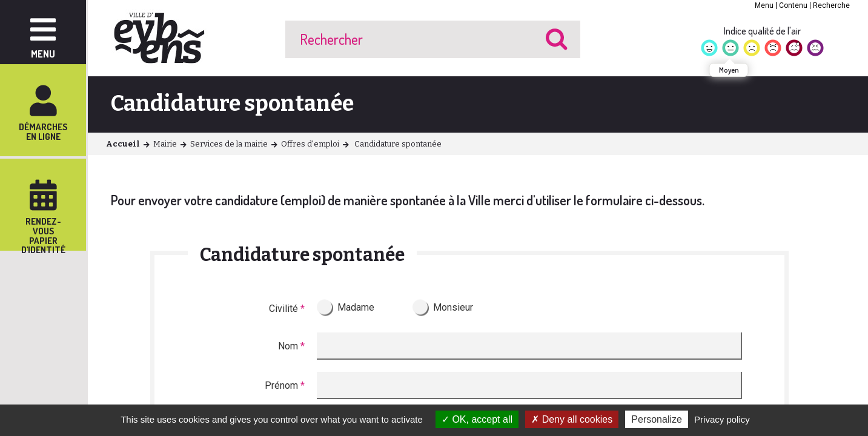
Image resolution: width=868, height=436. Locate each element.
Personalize (657, 419)
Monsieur (453, 307)
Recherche (831, 5)
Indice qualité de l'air (762, 31)
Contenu (793, 5)
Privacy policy (722, 419)
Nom (291, 346)
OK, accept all (477, 419)
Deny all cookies (572, 419)
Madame (356, 307)
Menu (764, 5)
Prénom (285, 385)
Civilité (287, 309)
